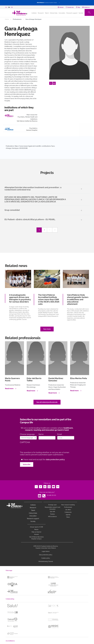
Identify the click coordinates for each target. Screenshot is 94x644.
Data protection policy (46, 555)
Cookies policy (46, 558)
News (68, 517)
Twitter (51, 83)
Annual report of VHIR (36, 527)
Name (41, 434)
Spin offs (52, 512)
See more (47, 329)
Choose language (27, 434)
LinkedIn (45, 486)
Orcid (54, 83)
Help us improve (36, 532)
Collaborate (68, 512)
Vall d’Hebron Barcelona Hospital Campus (36, 538)
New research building (68, 505)
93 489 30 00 (51, 495)
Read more (9, 388)
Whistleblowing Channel (46, 561)
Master (36, 529)
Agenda (68, 515)
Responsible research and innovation (52, 508)
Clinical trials (54, 13)
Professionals (68, 507)
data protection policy (55, 460)
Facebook (41, 486)
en (9, 7)
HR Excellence (52, 517)
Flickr (58, 486)
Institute (33, 505)
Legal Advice (46, 551)
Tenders (52, 514)
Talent (47, 13)
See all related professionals (47, 402)
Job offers (68, 510)
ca (6, 7)
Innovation (62, 13)
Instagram (49, 486)
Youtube (53, 486)
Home (7, 19)
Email (60, 434)
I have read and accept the (44, 460)
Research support (72, 13)
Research (41, 13)
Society (81, 13)
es (12, 7)
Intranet (36, 534)
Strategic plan (52, 505)
